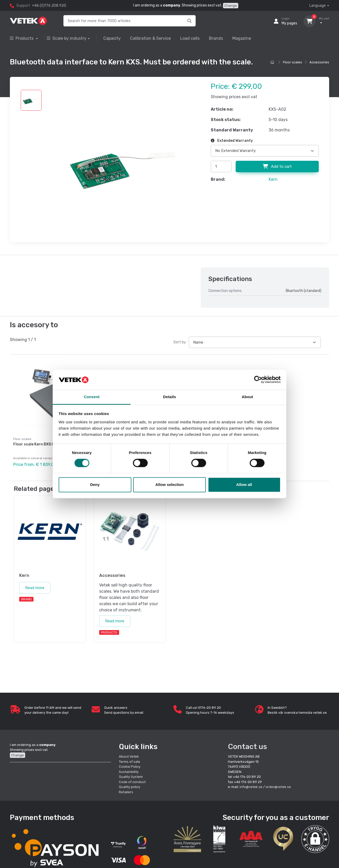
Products (22, 38)
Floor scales (293, 62)
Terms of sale (130, 761)
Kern (273, 179)
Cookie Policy (130, 766)
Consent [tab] (92, 397)
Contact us (248, 746)
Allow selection (169, 485)
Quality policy (130, 787)
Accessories (319, 62)
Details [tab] (169, 397)
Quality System (131, 776)
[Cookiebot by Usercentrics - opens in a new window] (258, 380)
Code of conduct (132, 781)
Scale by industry (67, 38)
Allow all (244, 485)
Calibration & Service (150, 38)
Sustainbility (129, 771)
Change (231, 6)
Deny (95, 485)
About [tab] (247, 397)
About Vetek (129, 756)
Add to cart (277, 166)
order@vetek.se (278, 787)
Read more (35, 587)
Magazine (242, 38)
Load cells (190, 38)
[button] (315, 839)
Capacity (112, 38)
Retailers (126, 792)
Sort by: (180, 342)
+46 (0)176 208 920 (49, 6)
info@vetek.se (251, 787)
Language (318, 6)
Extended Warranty (232, 141)
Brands (216, 38)
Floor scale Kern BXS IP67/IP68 (42, 444)
